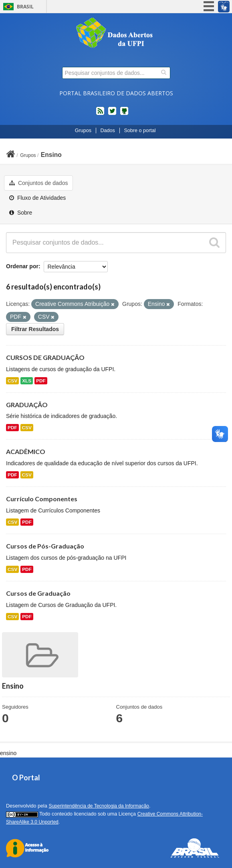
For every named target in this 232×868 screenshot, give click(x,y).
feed (100, 114)
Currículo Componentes (42, 499)
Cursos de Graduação (38, 593)
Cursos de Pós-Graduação (45, 546)
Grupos (83, 131)
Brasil (25, 7)
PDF (41, 381)
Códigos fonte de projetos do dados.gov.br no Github (124, 114)
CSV (12, 381)
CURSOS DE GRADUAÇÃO (45, 357)
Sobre (21, 213)
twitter (112, 114)
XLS (27, 381)
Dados (107, 131)
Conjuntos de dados (38, 183)
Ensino (51, 155)
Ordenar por (22, 266)
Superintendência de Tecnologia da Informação (99, 806)
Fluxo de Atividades (37, 198)
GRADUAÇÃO (27, 405)
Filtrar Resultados (35, 329)
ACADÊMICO (26, 451)
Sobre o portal (140, 131)
